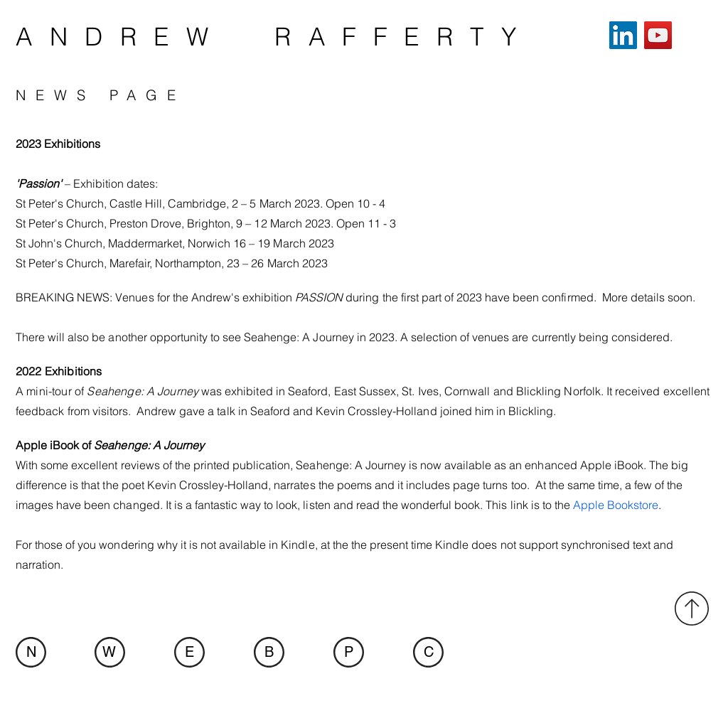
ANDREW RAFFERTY (274, 37)
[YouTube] (658, 35)
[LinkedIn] (623, 35)
